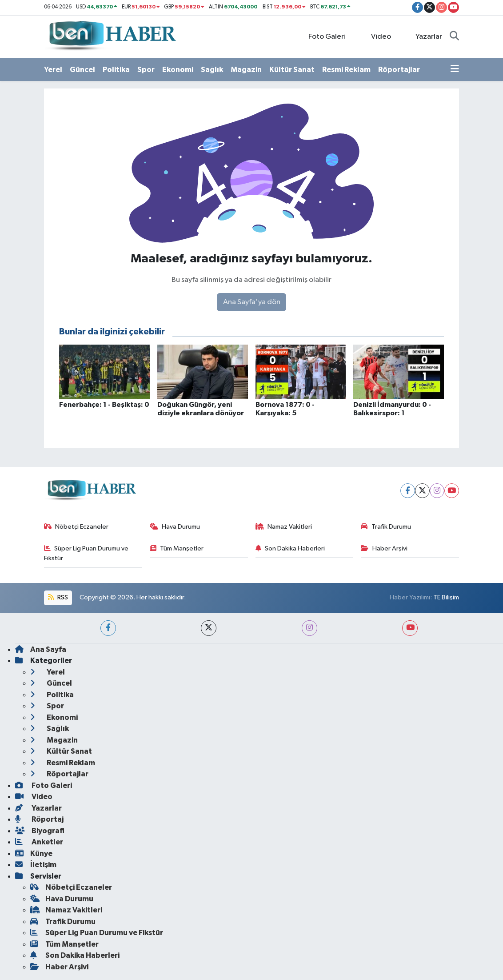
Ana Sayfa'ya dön (252, 302)
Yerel (53, 70)
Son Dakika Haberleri (290, 548)
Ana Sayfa (41, 649)
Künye (34, 853)
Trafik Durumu (386, 527)
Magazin (246, 70)
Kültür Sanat (292, 70)
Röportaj (39, 819)
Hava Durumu (175, 527)
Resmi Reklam (346, 70)
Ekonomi (178, 70)
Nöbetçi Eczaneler (76, 527)
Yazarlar (424, 36)
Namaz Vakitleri (284, 527)
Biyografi (40, 831)
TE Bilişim (446, 597)
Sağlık (212, 70)
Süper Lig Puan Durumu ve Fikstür (86, 553)
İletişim (36, 865)
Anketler (39, 842)
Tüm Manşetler (177, 548)
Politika (116, 70)
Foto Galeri (322, 36)
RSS (58, 597)
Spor (146, 70)
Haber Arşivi (384, 548)
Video (376, 36)
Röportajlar (399, 70)
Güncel (82, 70)
